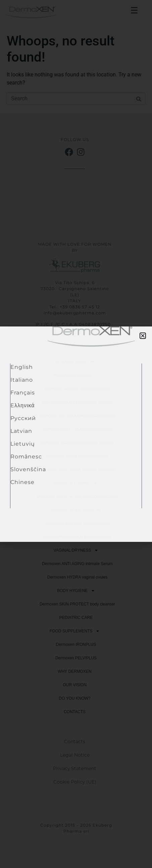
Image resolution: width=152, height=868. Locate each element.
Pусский (23, 418)
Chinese (22, 482)
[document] (76, 434)
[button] (143, 336)
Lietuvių (23, 444)
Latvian (21, 431)
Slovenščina (28, 469)
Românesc (26, 457)
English (22, 367)
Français (23, 393)
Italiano (22, 380)
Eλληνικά (23, 405)
